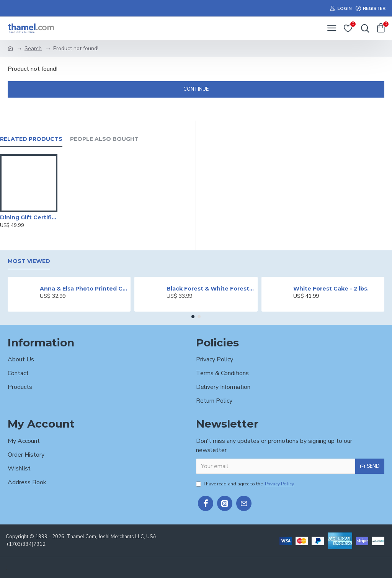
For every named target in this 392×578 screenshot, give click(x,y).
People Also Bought (104, 139)
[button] (193, 317)
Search (33, 48)
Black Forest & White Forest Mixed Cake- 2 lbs (211, 289)
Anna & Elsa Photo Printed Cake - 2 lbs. (84, 289)
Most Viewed (29, 261)
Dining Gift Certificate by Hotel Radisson (29, 217)
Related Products (31, 139)
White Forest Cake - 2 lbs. (331, 289)
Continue (196, 89)
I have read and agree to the (246, 484)
